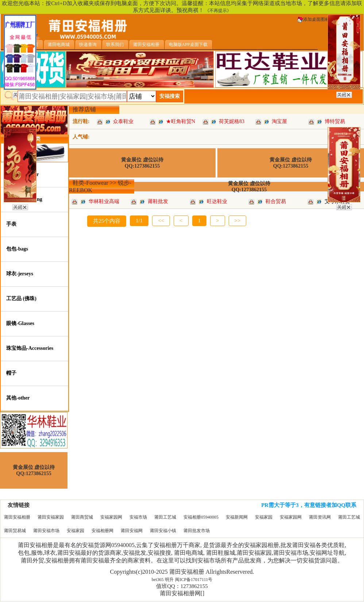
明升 (169, 580)
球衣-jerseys (20, 274)
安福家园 (264, 517)
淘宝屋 (279, 121)
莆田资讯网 (320, 517)
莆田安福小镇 (163, 531)
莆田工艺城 (165, 517)
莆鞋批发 (158, 201)
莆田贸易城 (15, 531)
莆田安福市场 (46, 531)
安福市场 (138, 517)
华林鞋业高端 (104, 201)
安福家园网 (111, 517)
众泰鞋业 (123, 121)
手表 (11, 224)
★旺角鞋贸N (181, 121)
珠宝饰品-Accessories (30, 348)
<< (161, 221)
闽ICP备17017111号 (194, 580)
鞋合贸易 (276, 201)
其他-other (18, 398)
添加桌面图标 (313, 19)
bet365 (158, 580)
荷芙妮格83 (232, 121)
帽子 (11, 373)
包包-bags (17, 249)
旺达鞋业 (217, 201)
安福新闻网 (237, 517)
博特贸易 (335, 121)
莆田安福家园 (51, 517)
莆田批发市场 (197, 531)
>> (238, 221)
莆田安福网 (132, 531)
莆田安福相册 (17, 517)
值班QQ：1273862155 (182, 586)
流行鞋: (81, 121)
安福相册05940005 (201, 517)
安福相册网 (102, 531)
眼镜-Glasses (20, 323)
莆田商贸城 (82, 517)
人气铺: (81, 137)
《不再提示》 (218, 11)
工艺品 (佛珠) (21, 299)
